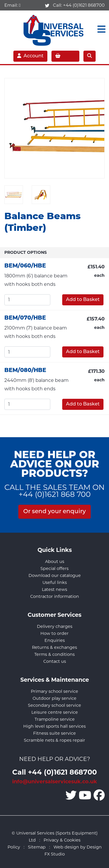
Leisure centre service (55, 712)
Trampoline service (55, 719)
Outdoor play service (54, 698)
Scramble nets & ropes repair (54, 740)
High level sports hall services (54, 726)
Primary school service (54, 691)
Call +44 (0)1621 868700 (54, 772)
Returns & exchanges (54, 647)
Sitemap (37, 847)
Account (30, 56)
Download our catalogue (55, 575)
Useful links (55, 582)
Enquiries (55, 640)
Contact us (55, 661)
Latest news (54, 589)
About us (55, 561)
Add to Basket (83, 300)
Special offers (54, 568)
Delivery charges (55, 626)
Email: (12, 5)
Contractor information (55, 596)
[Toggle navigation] (100, 29)
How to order (54, 633)
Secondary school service (54, 705)
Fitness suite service (54, 733)
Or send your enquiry (54, 512)
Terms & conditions (54, 654)
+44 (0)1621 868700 (84, 5)
